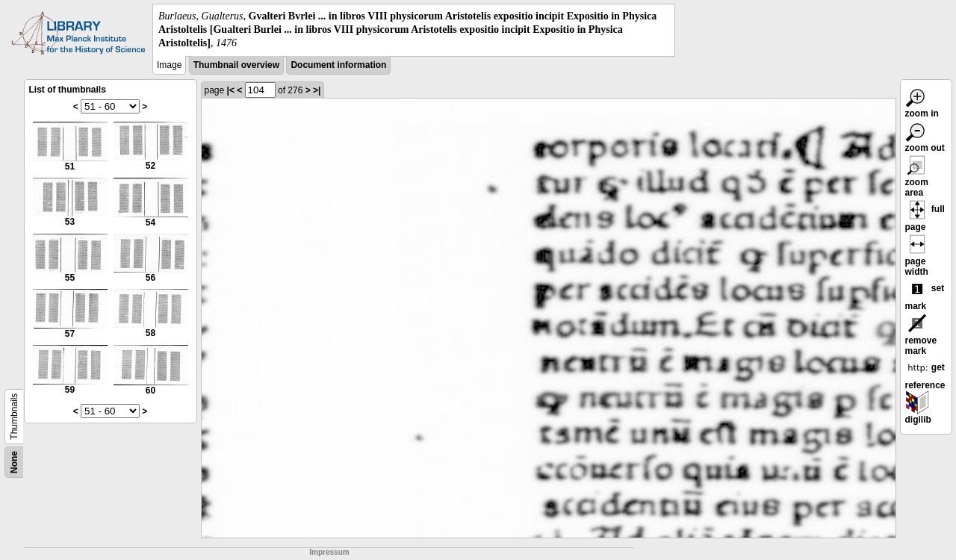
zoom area (917, 178)
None (14, 462)
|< (231, 90)
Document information (338, 65)
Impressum (329, 552)
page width (917, 258)
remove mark (921, 337)
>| (317, 90)
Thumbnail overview (236, 65)
